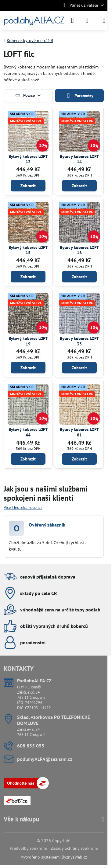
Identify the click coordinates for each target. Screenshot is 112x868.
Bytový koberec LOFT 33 (79, 341)
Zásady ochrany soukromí (74, 848)
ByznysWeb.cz (74, 857)
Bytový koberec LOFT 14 (79, 159)
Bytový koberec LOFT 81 (79, 432)
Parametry (79, 96)
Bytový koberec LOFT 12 (28, 159)
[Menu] (104, 20)
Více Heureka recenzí (23, 507)
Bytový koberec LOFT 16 (79, 250)
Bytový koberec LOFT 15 (28, 250)
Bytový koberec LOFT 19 (28, 341)
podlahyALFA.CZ (34, 20)
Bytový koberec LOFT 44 (28, 432)
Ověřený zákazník (47, 525)
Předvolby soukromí (28, 848)
